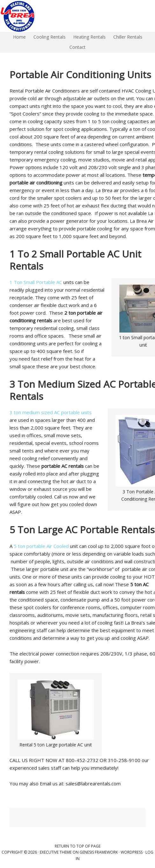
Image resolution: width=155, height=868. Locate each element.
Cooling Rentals (48, 37)
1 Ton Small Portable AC (36, 282)
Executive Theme (56, 852)
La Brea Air (64, 16)
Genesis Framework (99, 852)
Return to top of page (78, 846)
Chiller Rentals (126, 37)
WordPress (132, 852)
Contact (77, 47)
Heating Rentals (88, 37)
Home (18, 37)
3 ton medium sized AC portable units (51, 412)
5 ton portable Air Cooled (41, 546)
